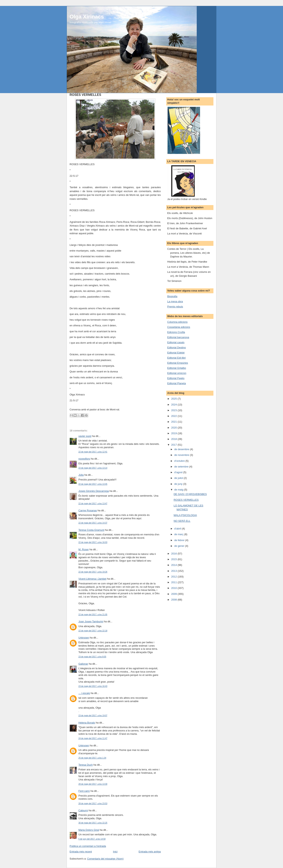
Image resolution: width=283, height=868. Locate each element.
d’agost (179, 472)
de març (179, 534)
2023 (174, 410)
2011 (174, 582)
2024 (174, 405)
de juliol (179, 478)
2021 (174, 422)
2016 (174, 554)
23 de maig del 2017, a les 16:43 (93, 686)
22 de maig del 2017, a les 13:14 (93, 468)
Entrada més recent (81, 852)
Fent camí (84, 791)
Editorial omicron (177, 373)
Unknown (84, 638)
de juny (179, 484)
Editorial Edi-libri (176, 358)
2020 (174, 428)
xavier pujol (85, 436)
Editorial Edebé (176, 353)
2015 (174, 559)
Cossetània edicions (179, 327)
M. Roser (84, 549)
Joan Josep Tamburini (91, 621)
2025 (174, 399)
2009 (174, 594)
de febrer (180, 540)
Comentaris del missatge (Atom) (105, 859)
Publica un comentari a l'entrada (88, 846)
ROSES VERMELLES (186, 500)
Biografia (172, 296)
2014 (174, 565)
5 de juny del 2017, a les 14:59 (92, 839)
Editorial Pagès (176, 378)
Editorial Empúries (178, 363)
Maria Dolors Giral (89, 830)
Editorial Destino (177, 347)
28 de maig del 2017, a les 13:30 (93, 784)
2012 (174, 577)
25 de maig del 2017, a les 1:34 (92, 758)
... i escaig (84, 693)
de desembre (182, 449)
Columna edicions (177, 322)
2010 (174, 588)
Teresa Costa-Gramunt (91, 530)
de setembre (182, 467)
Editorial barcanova (178, 337)
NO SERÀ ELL (182, 521)
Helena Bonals (87, 723)
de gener (180, 546)
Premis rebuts (175, 307)
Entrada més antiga (150, 852)
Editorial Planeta (177, 383)
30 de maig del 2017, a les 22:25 (93, 823)
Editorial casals (176, 342)
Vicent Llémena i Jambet (92, 579)
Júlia (81, 475)
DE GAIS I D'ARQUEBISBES (190, 494)
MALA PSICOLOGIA (185, 515)
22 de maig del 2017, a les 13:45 (93, 484)
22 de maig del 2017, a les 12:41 (93, 452)
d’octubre (180, 461)
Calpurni (83, 810)
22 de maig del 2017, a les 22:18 (93, 631)
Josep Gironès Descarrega (94, 491)
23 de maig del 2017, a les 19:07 (93, 716)
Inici (115, 852)
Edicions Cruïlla (176, 332)
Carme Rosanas (88, 510)
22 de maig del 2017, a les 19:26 (93, 572)
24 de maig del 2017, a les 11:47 (93, 738)
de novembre (182, 455)
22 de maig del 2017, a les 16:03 (93, 542)
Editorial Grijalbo (177, 368)
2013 (174, 571)
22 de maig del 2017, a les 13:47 (93, 504)
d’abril (178, 529)
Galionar (83, 664)
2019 (174, 433)
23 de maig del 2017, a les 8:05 (92, 657)
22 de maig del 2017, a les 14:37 (93, 523)
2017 (174, 445)
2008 (174, 600)
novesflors (84, 459)
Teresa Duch (86, 765)
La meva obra (175, 301)
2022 (174, 416)
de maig (179, 490)
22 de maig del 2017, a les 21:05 (93, 615)
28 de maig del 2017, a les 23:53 (93, 804)
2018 (174, 439)
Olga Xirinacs (87, 17)
